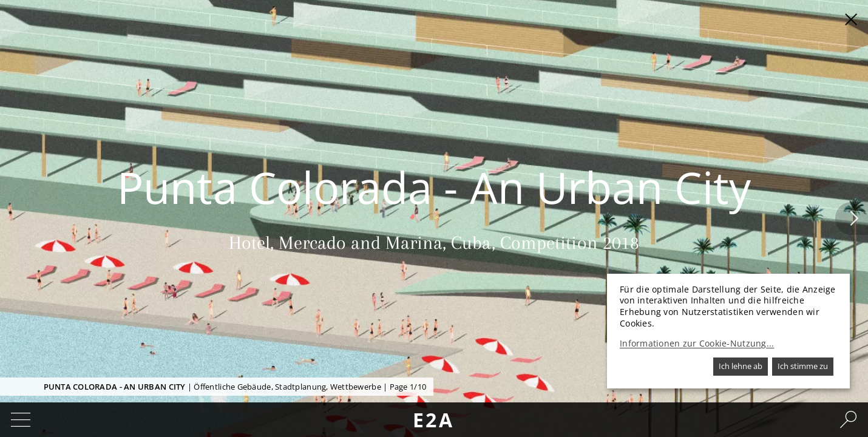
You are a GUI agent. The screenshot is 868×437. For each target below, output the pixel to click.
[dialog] (728, 331)
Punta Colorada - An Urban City (115, 387)
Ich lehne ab (741, 366)
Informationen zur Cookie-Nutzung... (697, 344)
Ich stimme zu (803, 366)
